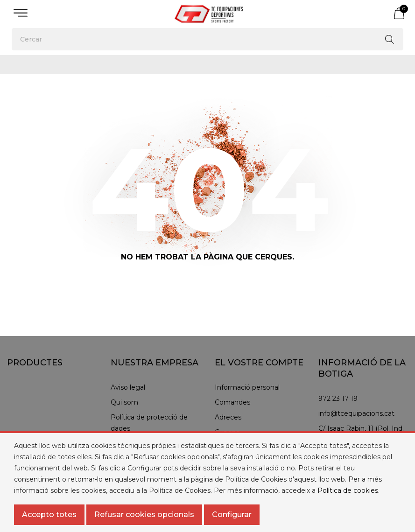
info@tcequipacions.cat (356, 413)
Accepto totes (49, 514)
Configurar (232, 514)
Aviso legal (128, 387)
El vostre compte (259, 363)
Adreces (228, 417)
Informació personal (247, 387)
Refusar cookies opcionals (144, 514)
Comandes (232, 402)
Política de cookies (348, 490)
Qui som (124, 402)
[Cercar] (207, 39)
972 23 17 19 (338, 399)
